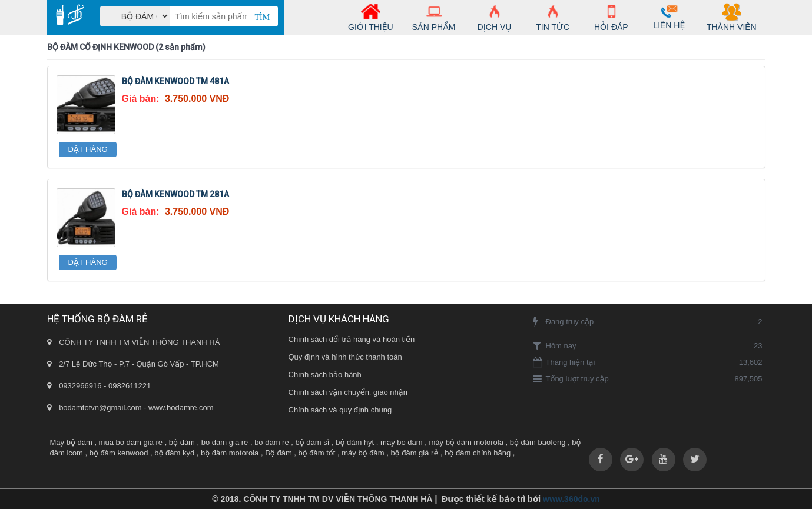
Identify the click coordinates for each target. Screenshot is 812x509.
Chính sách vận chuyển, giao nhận (348, 392)
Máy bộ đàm (71, 442)
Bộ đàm (279, 453)
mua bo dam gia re (131, 442)
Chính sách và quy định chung (340, 410)
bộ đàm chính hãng (478, 453)
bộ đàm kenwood (119, 453)
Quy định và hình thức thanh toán (345, 357)
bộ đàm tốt (317, 453)
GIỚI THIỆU (371, 19)
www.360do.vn (571, 499)
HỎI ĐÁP (611, 19)
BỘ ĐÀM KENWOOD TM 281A (175, 194)
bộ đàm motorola (230, 453)
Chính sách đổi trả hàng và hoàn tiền (352, 339)
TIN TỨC (553, 19)
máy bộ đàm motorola (466, 442)
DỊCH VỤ (495, 19)
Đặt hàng (88, 149)
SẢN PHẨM (434, 19)
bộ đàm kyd (174, 453)
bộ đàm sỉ (313, 442)
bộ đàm (182, 442)
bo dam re (272, 442)
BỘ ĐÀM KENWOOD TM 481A (175, 81)
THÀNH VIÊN (732, 19)
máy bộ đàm (363, 453)
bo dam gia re (225, 442)
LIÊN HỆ (669, 18)
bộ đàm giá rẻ (414, 453)
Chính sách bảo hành (325, 375)
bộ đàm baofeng (538, 442)
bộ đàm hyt (355, 442)
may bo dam (402, 442)
